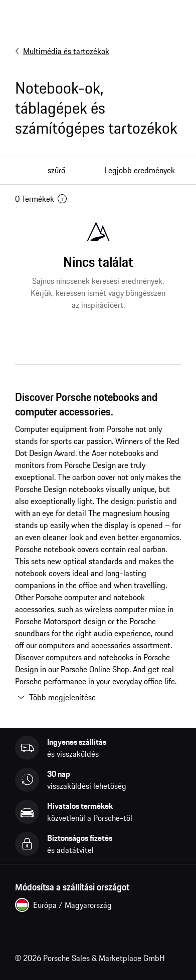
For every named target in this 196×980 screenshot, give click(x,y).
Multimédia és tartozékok (62, 51)
